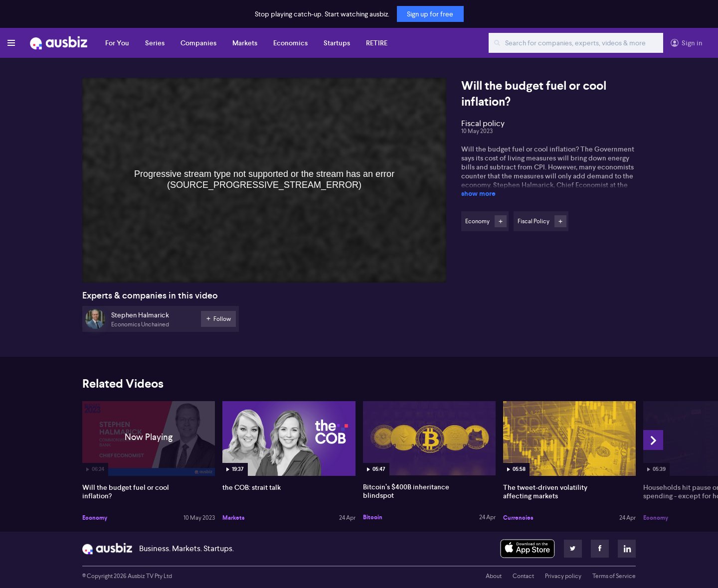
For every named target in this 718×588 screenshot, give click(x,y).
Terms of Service (614, 576)
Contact (523, 576)
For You (117, 43)
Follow (501, 221)
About (494, 576)
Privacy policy (563, 576)
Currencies (518, 518)
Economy (95, 518)
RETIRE (377, 43)
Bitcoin (373, 517)
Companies (198, 43)
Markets (245, 43)
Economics (290, 43)
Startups (337, 43)
